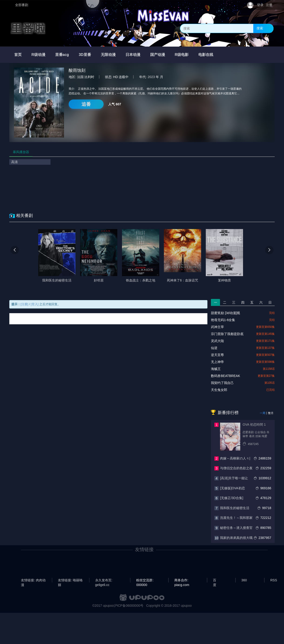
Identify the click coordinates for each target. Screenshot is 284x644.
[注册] (24, 304)
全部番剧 (22, 5)
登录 (260, 5)
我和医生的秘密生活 (235, 508)
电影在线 (206, 55)
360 (244, 580)
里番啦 (28, 28)
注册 (269, 5)
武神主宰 (217, 327)
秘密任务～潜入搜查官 (236, 528)
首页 (18, 55)
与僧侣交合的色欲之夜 (236, 468)
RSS (274, 580)
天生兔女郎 (219, 390)
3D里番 (85, 55)
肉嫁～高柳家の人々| (235, 458)
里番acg (62, 55)
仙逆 (214, 348)
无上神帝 (217, 362)
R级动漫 (38, 55)
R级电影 (182, 55)
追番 (86, 104)
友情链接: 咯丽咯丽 (70, 580)
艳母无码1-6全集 (223, 320)
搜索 (260, 28)
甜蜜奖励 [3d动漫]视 (225, 313)
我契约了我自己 (222, 383)
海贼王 (216, 369)
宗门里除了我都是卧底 (227, 334)
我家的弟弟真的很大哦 (236, 538)
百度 (215, 580)
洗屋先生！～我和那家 (236, 518)
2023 (151, 77)
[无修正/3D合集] (232, 498)
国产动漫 (158, 55)
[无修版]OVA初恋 (232, 488)
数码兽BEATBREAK (225, 376)
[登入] (35, 304)
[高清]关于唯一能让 (234, 478)
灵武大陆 (217, 341)
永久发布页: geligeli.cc (104, 580)
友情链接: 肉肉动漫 (33, 580)
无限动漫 (108, 55)
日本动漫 (133, 55)
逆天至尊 (217, 355)
